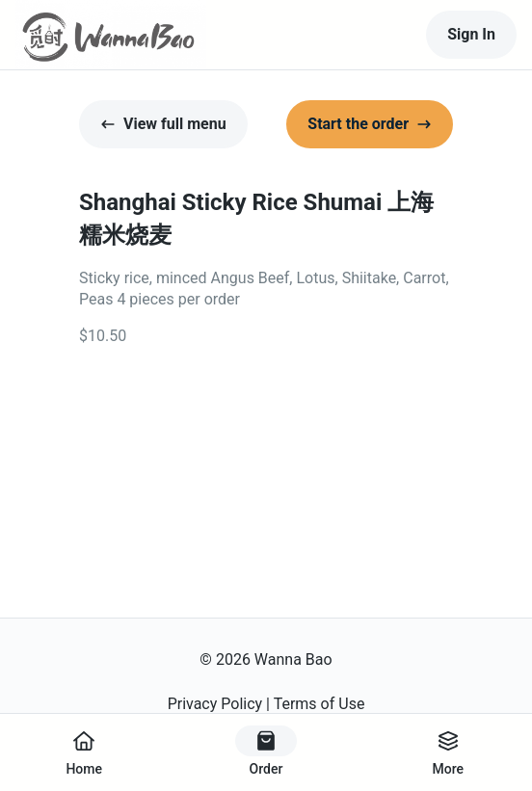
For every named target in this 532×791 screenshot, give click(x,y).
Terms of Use (319, 704)
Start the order (370, 124)
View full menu (163, 124)
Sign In (471, 34)
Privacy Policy (215, 704)
